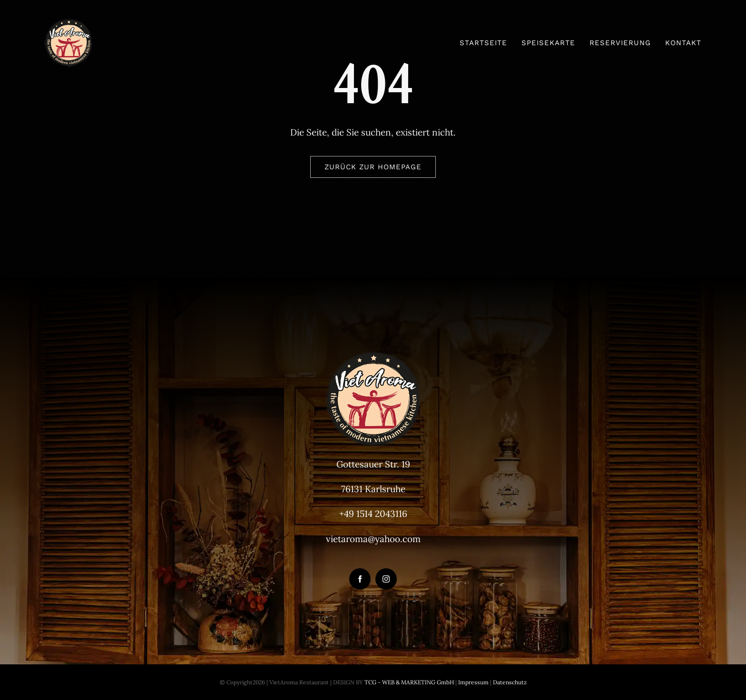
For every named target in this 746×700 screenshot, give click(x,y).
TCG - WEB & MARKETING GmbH (408, 682)
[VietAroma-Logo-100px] (69, 23)
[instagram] (386, 579)
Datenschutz (510, 682)
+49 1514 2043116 (373, 514)
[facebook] (360, 579)
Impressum (473, 682)
